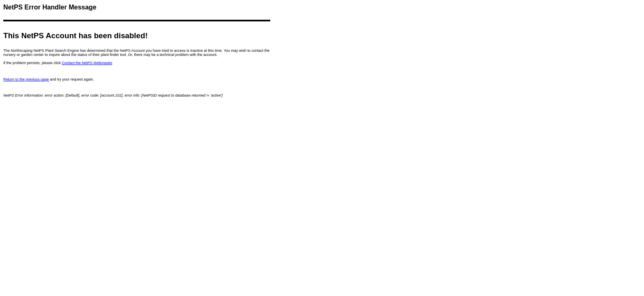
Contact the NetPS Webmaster (87, 63)
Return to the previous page (26, 79)
